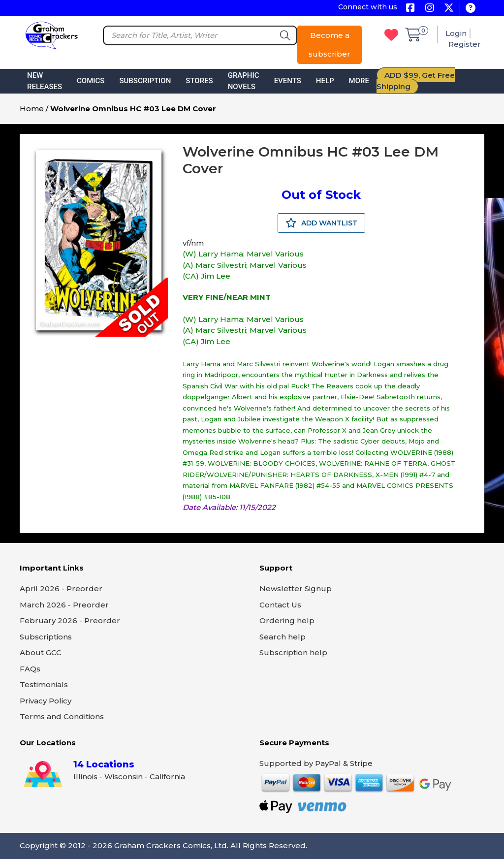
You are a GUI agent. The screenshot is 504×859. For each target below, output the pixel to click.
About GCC (41, 652)
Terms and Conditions (62, 716)
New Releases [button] (45, 81)
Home (32, 109)
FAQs (30, 669)
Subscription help (293, 652)
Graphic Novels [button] (244, 81)
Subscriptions (46, 637)
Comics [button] (91, 81)
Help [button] (325, 81)
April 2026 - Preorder (61, 589)
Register (465, 44)
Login (456, 33)
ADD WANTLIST (321, 223)
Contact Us (280, 605)
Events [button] (288, 81)
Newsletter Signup (296, 589)
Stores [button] (199, 81)
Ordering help (287, 620)
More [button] (359, 81)
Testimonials (44, 684)
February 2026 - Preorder (70, 620)
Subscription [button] (145, 81)
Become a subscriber (330, 45)
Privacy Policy (46, 701)
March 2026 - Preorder (64, 605)
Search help (283, 637)
